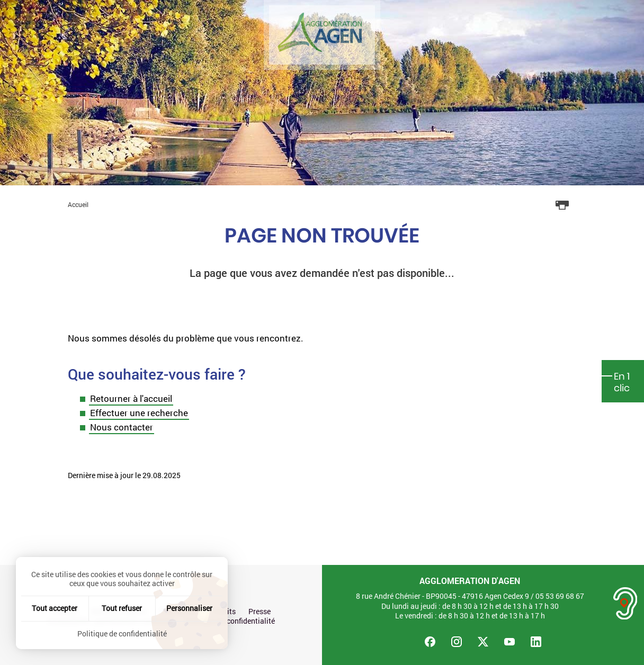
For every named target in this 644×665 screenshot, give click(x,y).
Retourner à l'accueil (131, 398)
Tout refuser (122, 608)
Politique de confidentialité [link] (122, 633)
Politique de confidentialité (230, 621)
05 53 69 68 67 (560, 596)
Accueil (78, 204)
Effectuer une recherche (139, 413)
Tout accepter (55, 608)
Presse (260, 612)
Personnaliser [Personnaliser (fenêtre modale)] (189, 608)
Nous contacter (122, 427)
